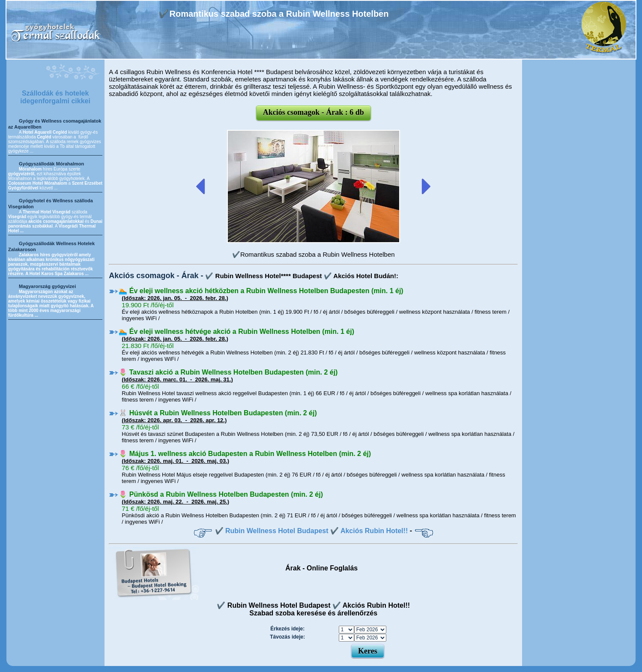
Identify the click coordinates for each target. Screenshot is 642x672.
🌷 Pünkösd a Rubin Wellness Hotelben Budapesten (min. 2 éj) (221, 494)
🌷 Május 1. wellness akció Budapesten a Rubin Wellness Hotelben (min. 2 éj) (245, 454)
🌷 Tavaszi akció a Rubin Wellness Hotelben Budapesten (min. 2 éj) (228, 372)
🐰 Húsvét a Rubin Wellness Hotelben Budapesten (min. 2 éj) (218, 413)
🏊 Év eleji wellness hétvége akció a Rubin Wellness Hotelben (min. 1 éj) (236, 331)
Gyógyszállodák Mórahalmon (51, 164)
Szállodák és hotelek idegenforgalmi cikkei (55, 97)
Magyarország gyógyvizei (47, 286)
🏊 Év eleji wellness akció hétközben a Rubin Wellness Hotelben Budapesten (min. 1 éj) (261, 291)
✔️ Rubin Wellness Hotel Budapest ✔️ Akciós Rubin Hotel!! (312, 531)
